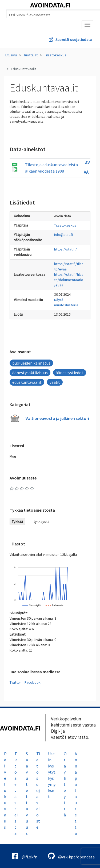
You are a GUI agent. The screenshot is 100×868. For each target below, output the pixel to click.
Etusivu (11, 55)
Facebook (33, 682)
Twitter (15, 682)
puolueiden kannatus (31, 363)
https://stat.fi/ (65, 249)
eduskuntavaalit (27, 382)
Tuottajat (31, 55)
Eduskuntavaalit (23, 69)
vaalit (55, 382)
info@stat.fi (63, 235)
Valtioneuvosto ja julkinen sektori (57, 418)
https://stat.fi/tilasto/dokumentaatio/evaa (69, 280)
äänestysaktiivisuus (30, 373)
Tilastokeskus (55, 55)
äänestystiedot (70, 373)
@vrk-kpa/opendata (71, 856)
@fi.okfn (25, 856)
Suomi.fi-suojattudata (74, 40)
